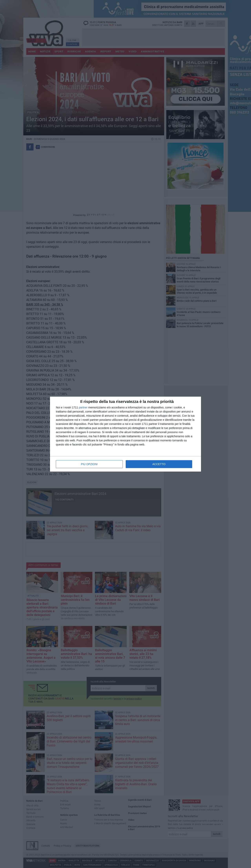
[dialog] (125, 434)
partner (83, 407)
